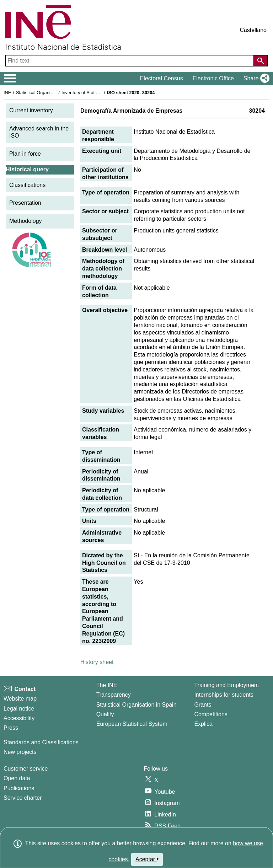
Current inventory (31, 110)
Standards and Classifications (41, 742)
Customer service (26, 769)
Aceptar (147, 859)
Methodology (26, 221)
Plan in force (25, 154)
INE (7, 93)
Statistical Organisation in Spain (48, 93)
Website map (20, 699)
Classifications (27, 185)
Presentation (25, 203)
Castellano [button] (253, 30)
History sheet (97, 662)
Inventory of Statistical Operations (95, 93)
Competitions (211, 714)
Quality (105, 714)
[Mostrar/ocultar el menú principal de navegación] (10, 79)
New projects (20, 752)
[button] (255, 79)
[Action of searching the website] (261, 61)
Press (11, 728)
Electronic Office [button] (213, 78)
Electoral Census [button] (162, 78)
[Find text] (130, 61)
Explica (203, 724)
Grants (203, 705)
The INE (107, 685)
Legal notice (19, 709)
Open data (17, 778)
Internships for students (224, 695)
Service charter (23, 798)
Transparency (114, 695)
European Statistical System (132, 724)
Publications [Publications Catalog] (19, 788)
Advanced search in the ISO (39, 132)
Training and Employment (226, 685)
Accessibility (19, 718)
